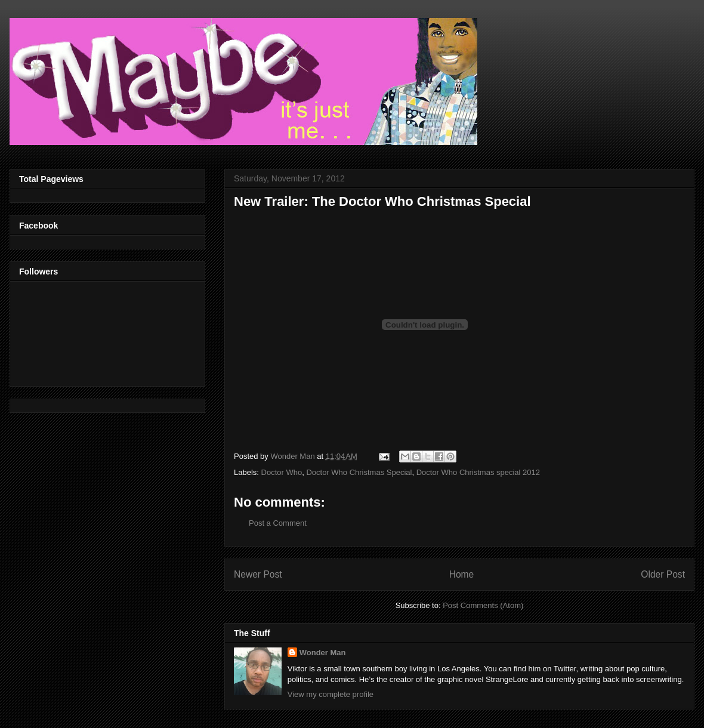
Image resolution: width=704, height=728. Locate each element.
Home (462, 574)
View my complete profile (331, 694)
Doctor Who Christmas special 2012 (478, 472)
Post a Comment (278, 523)
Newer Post (258, 574)
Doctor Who (282, 472)
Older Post (663, 574)
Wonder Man (323, 653)
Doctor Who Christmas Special (359, 472)
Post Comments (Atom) (483, 605)
